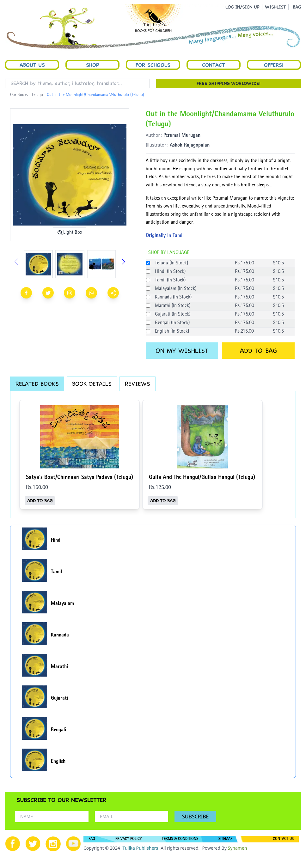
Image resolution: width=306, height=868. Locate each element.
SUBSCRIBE (195, 817)
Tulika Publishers (140, 848)
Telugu (37, 95)
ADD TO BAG (258, 351)
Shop (93, 65)
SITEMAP (225, 839)
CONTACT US (283, 839)
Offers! (274, 65)
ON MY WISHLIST (182, 351)
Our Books (19, 95)
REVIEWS (138, 384)
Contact (213, 65)
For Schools (153, 65)
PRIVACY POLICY (129, 839)
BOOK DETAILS (92, 384)
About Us (32, 65)
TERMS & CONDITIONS (180, 839)
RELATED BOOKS (37, 384)
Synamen (237, 848)
